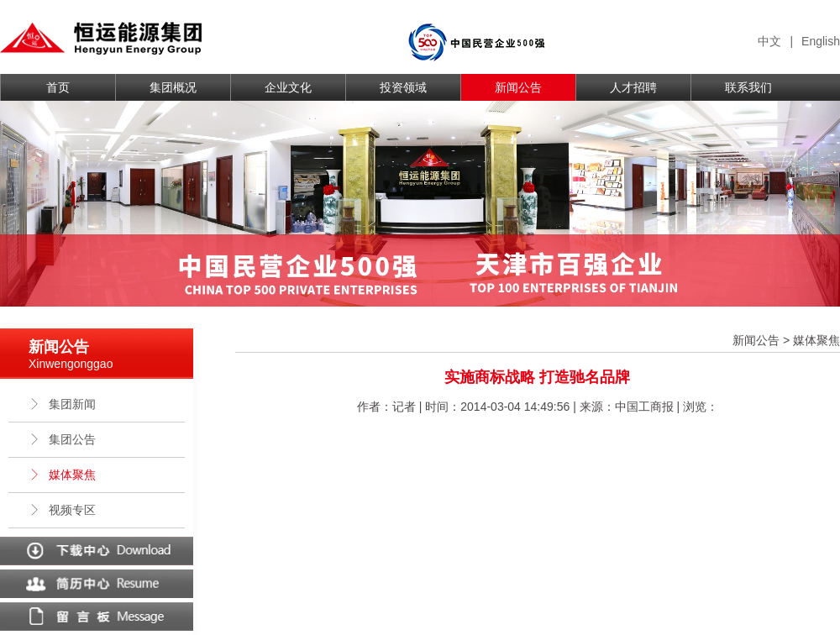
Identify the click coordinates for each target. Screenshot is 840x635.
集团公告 (62, 439)
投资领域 (403, 87)
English (821, 41)
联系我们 (748, 87)
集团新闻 (62, 404)
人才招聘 (633, 87)
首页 (58, 87)
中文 (769, 41)
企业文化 (288, 87)
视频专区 (62, 510)
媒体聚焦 (62, 475)
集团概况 (173, 87)
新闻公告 (518, 87)
